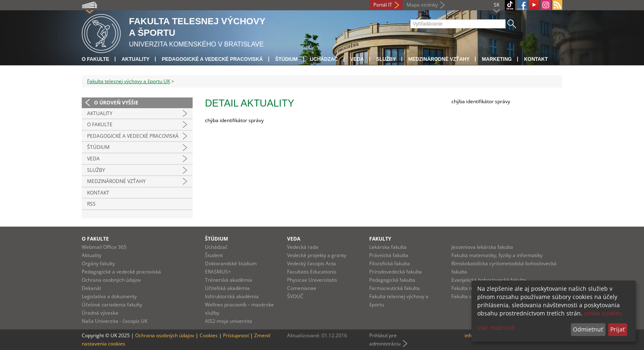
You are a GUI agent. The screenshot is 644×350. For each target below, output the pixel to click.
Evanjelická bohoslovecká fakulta (489, 280)
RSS (91, 204)
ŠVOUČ (295, 296)
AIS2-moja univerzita (229, 321)
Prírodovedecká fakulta (396, 272)
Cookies (209, 335)
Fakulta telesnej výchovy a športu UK (129, 81)
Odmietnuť (588, 329)
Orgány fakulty (98, 263)
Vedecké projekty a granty (317, 255)
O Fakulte (100, 124)
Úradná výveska (100, 313)
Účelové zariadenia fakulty (112, 305)
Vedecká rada (303, 247)
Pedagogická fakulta (392, 280)
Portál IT (383, 5)
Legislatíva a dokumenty (109, 296)
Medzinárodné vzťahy (439, 59)
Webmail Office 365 (104, 247)
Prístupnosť (236, 335)
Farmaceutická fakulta (394, 288)
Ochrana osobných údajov (111, 280)
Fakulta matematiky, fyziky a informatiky (497, 255)
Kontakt (536, 59)
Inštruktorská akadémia (232, 296)
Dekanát (91, 288)
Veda (357, 59)
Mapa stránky (422, 5)
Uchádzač (216, 247)
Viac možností (496, 328)
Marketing (497, 59)
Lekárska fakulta (388, 247)
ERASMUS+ (218, 272)
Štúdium (286, 59)
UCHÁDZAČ (324, 59)
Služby (386, 59)
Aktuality (136, 59)
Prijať (618, 329)
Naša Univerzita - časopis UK (115, 321)
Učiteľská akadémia (227, 288)
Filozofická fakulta (390, 263)
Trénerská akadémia (229, 280)
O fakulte (95, 59)
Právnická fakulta (389, 255)
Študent (214, 255)
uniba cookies (603, 313)
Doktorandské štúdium (231, 263)
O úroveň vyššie (116, 103)
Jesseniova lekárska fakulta (482, 247)
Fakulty (380, 239)
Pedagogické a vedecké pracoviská (212, 59)
